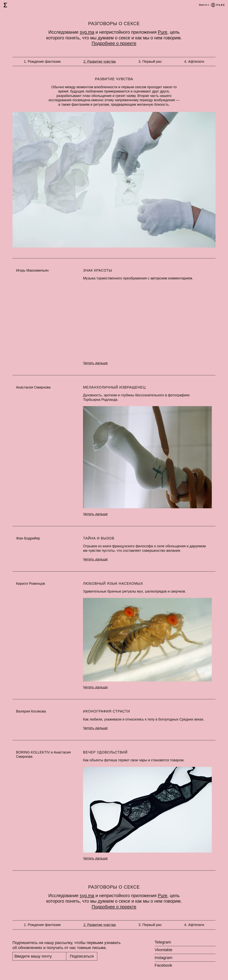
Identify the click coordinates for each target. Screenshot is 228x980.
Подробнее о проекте (114, 43)
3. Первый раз (150, 62)
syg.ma (87, 32)
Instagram (164, 958)
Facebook (163, 965)
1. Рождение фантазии (42, 62)
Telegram (163, 942)
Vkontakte (164, 950)
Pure (163, 32)
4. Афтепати (194, 62)
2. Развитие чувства (100, 62)
